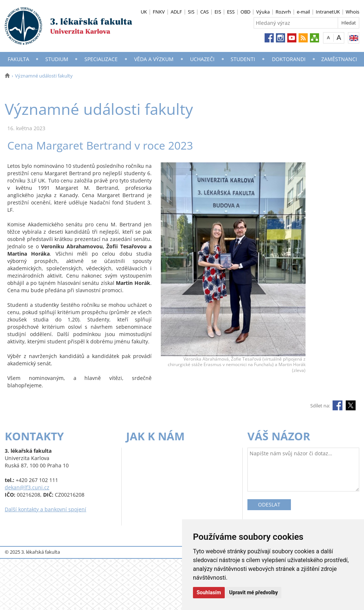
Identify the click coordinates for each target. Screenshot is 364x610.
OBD (245, 12)
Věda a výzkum (154, 59)
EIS (218, 12)
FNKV (159, 12)
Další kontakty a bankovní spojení (45, 509)
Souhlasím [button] (209, 592)
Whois (352, 12)
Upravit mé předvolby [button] (253, 592)
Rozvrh (283, 12)
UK (144, 12)
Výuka (263, 12)
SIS (191, 12)
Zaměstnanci (339, 59)
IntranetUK (328, 12)
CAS (204, 12)
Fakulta (18, 59)
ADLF (176, 12)
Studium (57, 59)
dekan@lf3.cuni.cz (27, 487)
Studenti (243, 59)
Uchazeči (202, 59)
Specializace (101, 59)
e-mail (303, 12)
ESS (231, 12)
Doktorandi (289, 59)
